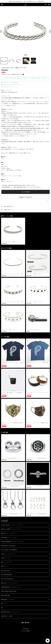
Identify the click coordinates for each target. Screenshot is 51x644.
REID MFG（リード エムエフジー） (9, 533)
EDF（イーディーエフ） (7, 562)
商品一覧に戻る (26, 623)
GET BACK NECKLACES (7, 575)
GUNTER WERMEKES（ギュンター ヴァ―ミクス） (13, 542)
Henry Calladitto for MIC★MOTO (9, 550)
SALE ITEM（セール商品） (7, 616)
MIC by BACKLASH (5, 595)
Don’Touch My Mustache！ (7, 579)
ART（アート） (5, 604)
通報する (48, 201)
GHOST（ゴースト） (6, 558)
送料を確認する (15, 83)
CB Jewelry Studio (5, 571)
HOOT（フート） (5, 566)
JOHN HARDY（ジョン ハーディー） (9, 537)
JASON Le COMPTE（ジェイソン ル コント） (11, 529)
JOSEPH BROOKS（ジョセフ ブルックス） (11, 587)
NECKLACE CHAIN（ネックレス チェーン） (11, 612)
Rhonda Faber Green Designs (8, 546)
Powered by (25, 631)
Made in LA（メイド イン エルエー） (9, 583)
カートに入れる (26, 192)
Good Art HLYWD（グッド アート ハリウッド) (12, 525)
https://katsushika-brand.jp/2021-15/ (23, 130)
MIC (2, 608)
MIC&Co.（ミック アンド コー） (8, 554)
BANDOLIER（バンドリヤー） (8, 600)
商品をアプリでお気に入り (25, 197)
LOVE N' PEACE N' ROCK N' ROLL (9, 591)
